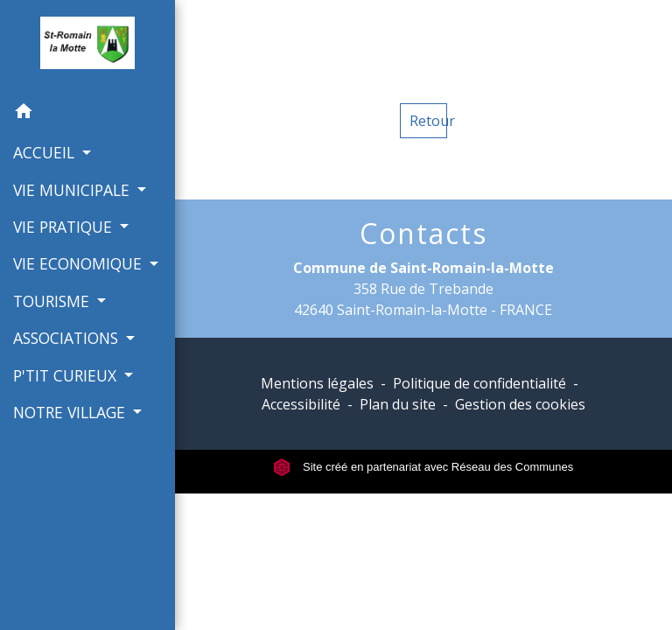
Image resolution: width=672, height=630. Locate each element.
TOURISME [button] (53, 301)
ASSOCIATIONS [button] (68, 338)
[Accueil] (87, 46)
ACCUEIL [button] (46, 152)
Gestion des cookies (520, 404)
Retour (428, 121)
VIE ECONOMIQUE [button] (80, 263)
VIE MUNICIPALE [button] (73, 190)
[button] (87, 114)
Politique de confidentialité (479, 383)
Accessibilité (301, 404)
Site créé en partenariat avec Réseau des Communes (423, 467)
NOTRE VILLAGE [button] (71, 412)
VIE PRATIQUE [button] (65, 227)
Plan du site (398, 404)
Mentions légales (317, 383)
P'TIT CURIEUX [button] (67, 375)
